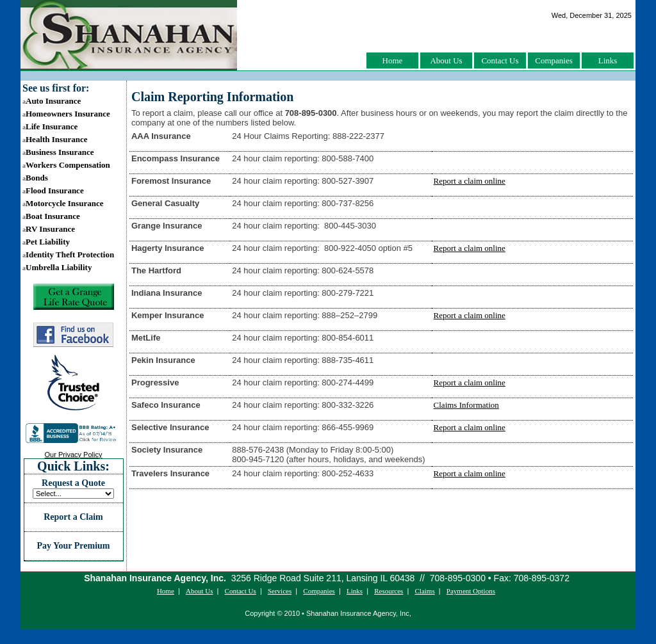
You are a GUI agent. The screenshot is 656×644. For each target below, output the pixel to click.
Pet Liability (46, 242)
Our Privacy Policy (74, 455)
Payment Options (471, 591)
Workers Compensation (66, 165)
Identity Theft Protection (68, 254)
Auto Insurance (52, 101)
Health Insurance (55, 139)
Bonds (35, 178)
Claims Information (466, 405)
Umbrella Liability (57, 267)
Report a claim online (470, 181)
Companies (554, 60)
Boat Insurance (51, 216)
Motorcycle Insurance (63, 203)
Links (608, 60)
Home (393, 60)
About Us (446, 60)
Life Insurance (50, 126)
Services (280, 591)
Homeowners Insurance (66, 114)
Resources (389, 591)
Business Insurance (58, 152)
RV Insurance (49, 229)
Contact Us (500, 60)
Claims (425, 591)
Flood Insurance (53, 190)
